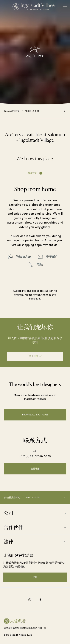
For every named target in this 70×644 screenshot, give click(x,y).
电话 (40, 265)
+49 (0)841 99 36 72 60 (35, 456)
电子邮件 (52, 257)
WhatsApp (24, 257)
